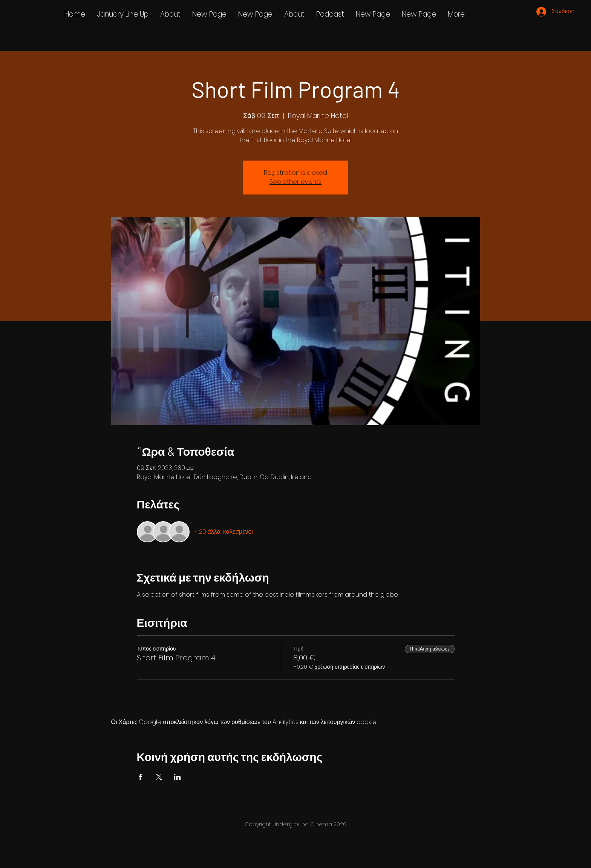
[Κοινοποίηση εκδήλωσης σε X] (159, 777)
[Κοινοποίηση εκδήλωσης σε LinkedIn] (177, 777)
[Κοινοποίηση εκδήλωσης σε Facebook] (140, 777)
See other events (295, 182)
